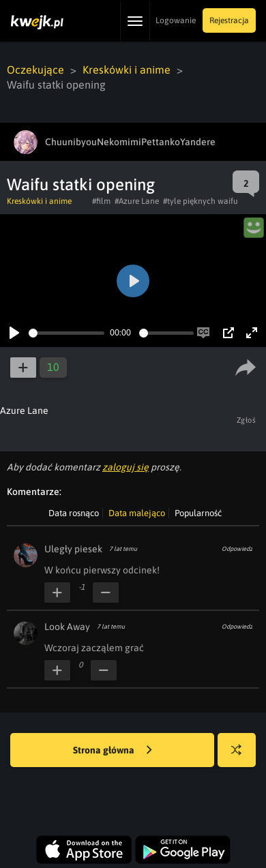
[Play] (14, 333)
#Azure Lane (137, 201)
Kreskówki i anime (127, 70)
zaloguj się (125, 467)
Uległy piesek (73, 549)
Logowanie (176, 20)
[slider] (66, 333)
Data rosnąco (74, 513)
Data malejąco (137, 513)
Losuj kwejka (242, 757)
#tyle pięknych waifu (201, 201)
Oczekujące (35, 70)
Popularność (198, 513)
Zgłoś (247, 420)
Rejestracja (229, 20)
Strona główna (113, 751)
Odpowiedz (237, 549)
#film (101, 201)
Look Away (67, 627)
